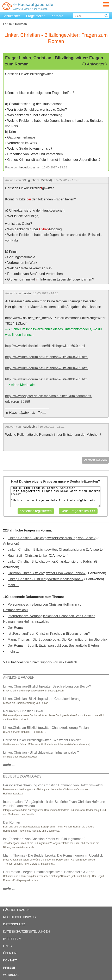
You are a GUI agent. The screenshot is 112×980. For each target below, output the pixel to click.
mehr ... (13, 585)
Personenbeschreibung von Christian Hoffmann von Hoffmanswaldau (54, 785)
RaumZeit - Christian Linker (28, 556)
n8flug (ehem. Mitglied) (37, 180)
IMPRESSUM (12, 939)
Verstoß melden (95, 460)
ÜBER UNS (11, 953)
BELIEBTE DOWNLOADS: (23, 776)
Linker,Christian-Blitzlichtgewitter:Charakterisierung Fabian (50, 562)
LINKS (7, 946)
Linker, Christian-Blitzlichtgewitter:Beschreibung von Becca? (52, 538)
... (9, 765)
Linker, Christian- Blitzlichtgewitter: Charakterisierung (46, 550)
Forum (7, 24)
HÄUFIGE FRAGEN (16, 910)
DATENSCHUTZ (14, 924)
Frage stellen (36, 16)
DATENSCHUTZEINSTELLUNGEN (26, 931)
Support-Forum (51, 662)
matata (26, 293)
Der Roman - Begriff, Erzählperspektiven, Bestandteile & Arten (53, 646)
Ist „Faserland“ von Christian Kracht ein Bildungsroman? (49, 634)
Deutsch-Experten (84, 481)
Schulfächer (11, 16)
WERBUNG (11, 975)
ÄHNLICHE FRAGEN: (19, 678)
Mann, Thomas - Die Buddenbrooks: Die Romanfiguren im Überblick (58, 640)
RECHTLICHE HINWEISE (20, 917)
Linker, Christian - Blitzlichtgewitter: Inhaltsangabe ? (45, 579)
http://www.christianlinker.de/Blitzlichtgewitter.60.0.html (45, 346)
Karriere (57, 16)
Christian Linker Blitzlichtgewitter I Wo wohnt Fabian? (47, 573)
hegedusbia (27, 167)
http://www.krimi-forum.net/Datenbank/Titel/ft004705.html (47, 357)
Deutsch (71, 662)
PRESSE (9, 968)
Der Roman (16, 628)
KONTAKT (10, 960)
